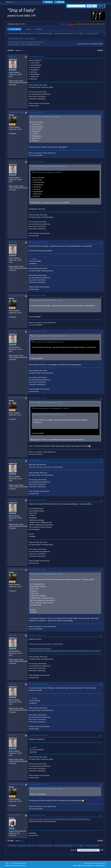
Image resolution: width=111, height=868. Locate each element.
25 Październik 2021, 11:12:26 (37, 331)
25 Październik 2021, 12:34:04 (37, 398)
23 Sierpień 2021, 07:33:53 (36, 112)
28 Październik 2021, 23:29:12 (37, 815)
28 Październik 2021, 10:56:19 (39, 735)
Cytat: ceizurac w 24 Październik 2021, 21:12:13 (47, 300)
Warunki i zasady (94, 863)
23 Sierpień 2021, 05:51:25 (36, 56)
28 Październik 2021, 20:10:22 (37, 784)
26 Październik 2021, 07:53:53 (37, 500)
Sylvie (81, 34)
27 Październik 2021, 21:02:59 (39, 684)
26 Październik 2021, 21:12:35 (37, 635)
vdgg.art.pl (72, 24)
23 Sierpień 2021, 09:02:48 (36, 162)
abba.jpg (33, 698)
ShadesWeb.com (21, 866)
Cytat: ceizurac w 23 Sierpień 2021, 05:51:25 (46, 117)
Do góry (11, 841)
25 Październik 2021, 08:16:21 (37, 296)
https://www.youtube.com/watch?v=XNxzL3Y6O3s (46, 644)
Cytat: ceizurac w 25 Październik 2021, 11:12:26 (47, 403)
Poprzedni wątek (83, 44)
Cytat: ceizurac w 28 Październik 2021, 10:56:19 (47, 789)
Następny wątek (97, 44)
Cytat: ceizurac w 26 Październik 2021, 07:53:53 (47, 574)
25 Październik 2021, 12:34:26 (37, 461)
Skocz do (73, 850)
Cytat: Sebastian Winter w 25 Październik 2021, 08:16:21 (50, 336)
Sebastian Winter (16, 112)
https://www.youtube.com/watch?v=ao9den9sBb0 (46, 467)
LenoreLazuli (15, 815)
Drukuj (100, 50)
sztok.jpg (33, 747)
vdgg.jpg (33, 259)
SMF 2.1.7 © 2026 (11, 863)
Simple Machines (21, 863)
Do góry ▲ (102, 863)
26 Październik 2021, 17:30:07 (37, 569)
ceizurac (13, 57)
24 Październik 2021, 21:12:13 (39, 242)
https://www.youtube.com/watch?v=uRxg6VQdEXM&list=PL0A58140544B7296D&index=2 (60, 819)
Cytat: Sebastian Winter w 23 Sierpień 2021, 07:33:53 (49, 166)
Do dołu (11, 50)
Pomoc (86, 863)
